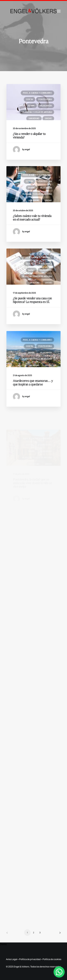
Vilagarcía (46, 106)
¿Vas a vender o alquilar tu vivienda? (29, 136)
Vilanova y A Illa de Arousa (37, 112)
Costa (29, 99)
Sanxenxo (34, 118)
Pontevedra (45, 99)
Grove (48, 118)
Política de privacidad (30, 959)
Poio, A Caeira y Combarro (38, 93)
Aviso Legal (12, 959)
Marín (31, 106)
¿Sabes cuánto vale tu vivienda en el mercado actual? (32, 232)
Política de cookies (52, 959)
